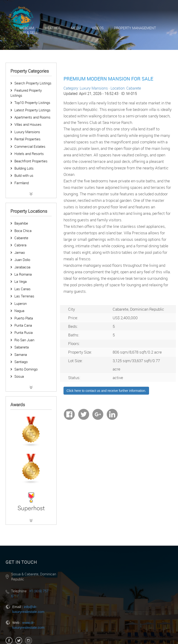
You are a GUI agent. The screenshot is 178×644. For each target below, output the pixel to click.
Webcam (27, 28)
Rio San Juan (24, 340)
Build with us (24, 175)
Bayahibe (21, 223)
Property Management (135, 28)
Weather (52, 28)
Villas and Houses (28, 124)
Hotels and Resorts (29, 154)
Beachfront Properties (31, 161)
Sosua (19, 376)
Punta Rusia (24, 332)
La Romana (23, 274)
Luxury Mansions (27, 132)
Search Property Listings (33, 83)
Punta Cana (23, 325)
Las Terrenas (24, 296)
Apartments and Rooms (32, 117)
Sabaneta (22, 347)
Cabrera (20, 245)
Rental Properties (27, 139)
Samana (21, 354)
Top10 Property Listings (32, 103)
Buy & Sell (29, 32)
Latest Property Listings (32, 110)
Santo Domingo (26, 369)
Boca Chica (23, 231)
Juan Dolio (22, 260)
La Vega (21, 281)
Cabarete (21, 238)
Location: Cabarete (126, 88)
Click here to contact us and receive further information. (106, 391)
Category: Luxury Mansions (86, 88)
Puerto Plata (24, 318)
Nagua (19, 311)
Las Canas (22, 289)
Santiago (21, 362)
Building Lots (24, 168)
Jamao (20, 252)
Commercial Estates (30, 146)
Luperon (21, 303)
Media (76, 28)
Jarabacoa (22, 267)
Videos (98, 28)
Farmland (22, 183)
